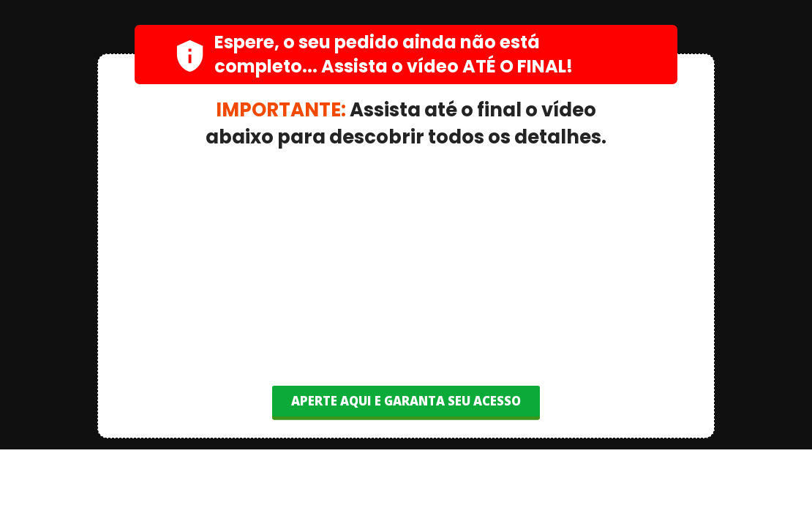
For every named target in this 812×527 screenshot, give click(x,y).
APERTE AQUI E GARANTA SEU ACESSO (406, 401)
